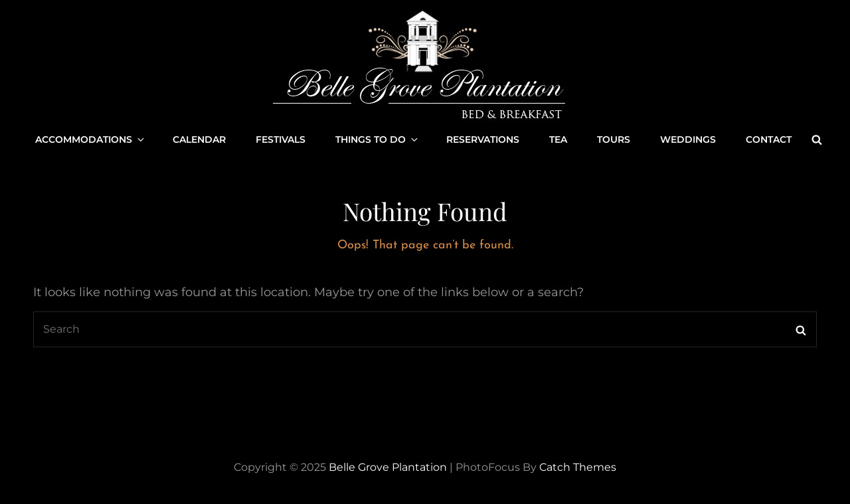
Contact (769, 139)
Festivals (281, 139)
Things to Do (378, 139)
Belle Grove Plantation (388, 467)
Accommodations (91, 139)
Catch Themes (578, 467)
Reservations (483, 139)
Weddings (688, 139)
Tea (558, 139)
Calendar (199, 139)
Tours (614, 139)
